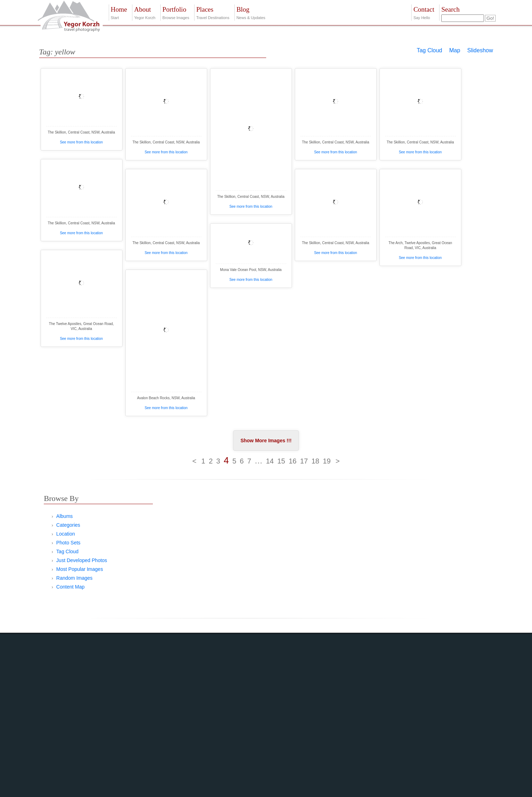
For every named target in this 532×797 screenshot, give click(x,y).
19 (327, 461)
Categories (68, 525)
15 (281, 461)
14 (270, 461)
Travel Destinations (213, 12)
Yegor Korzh (145, 12)
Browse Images (176, 12)
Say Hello (424, 12)
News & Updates (251, 12)
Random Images (74, 578)
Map (455, 50)
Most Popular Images (79, 569)
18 (315, 461)
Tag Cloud (429, 50)
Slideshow (480, 50)
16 (293, 461)
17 (304, 461)
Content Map (70, 587)
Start (119, 12)
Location (65, 534)
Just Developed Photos (82, 560)
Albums (64, 516)
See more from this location (82, 142)
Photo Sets (68, 543)
